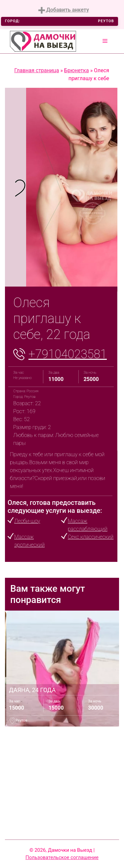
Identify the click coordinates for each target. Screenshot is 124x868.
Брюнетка (77, 70)
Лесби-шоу (27, 521)
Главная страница (37, 70)
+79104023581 (68, 354)
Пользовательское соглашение (62, 857)
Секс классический (91, 537)
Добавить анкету (64, 10)
